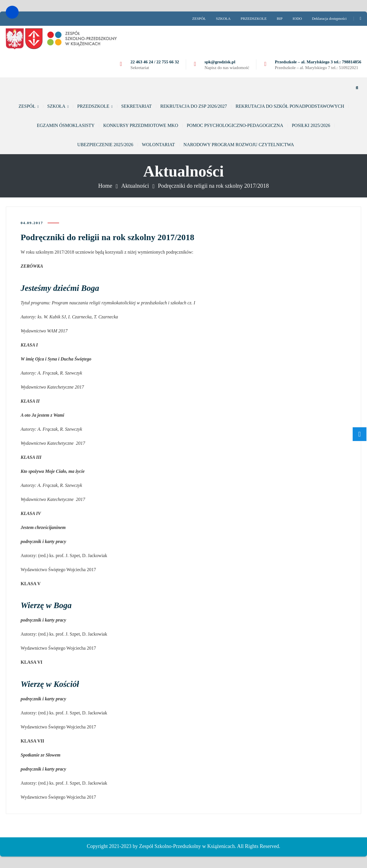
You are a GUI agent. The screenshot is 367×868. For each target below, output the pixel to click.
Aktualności (135, 186)
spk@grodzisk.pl (220, 62)
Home (105, 186)
